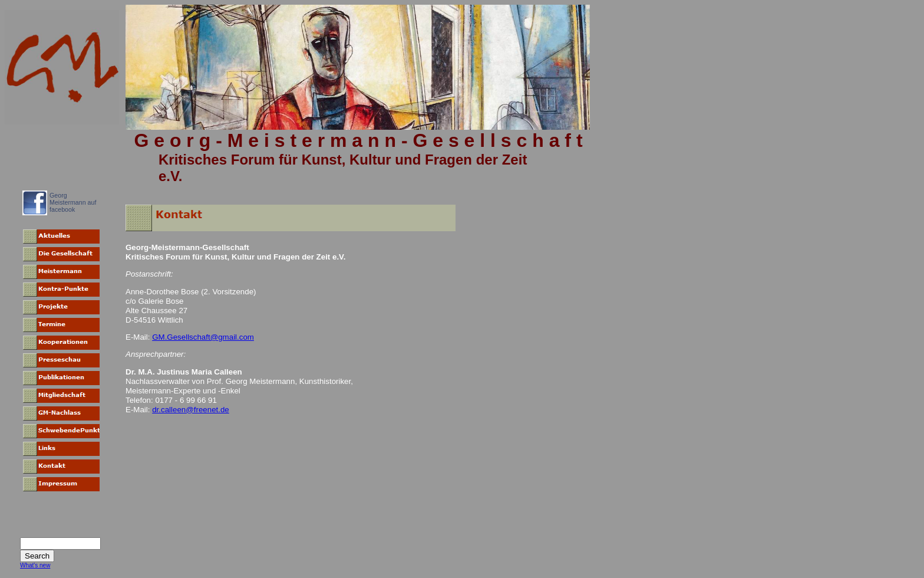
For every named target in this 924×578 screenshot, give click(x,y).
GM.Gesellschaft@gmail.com (203, 337)
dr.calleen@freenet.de (191, 410)
